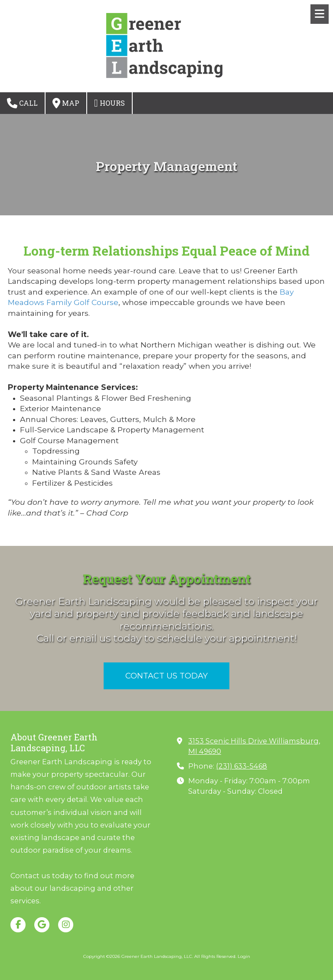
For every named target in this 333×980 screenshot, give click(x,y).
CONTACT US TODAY (166, 676)
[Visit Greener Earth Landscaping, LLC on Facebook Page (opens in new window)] (18, 925)
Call (22, 103)
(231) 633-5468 (242, 766)
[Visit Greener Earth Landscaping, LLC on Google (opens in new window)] (42, 925)
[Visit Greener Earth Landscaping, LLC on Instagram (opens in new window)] (66, 925)
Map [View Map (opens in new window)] (66, 103)
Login (244, 956)
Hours (109, 103)
